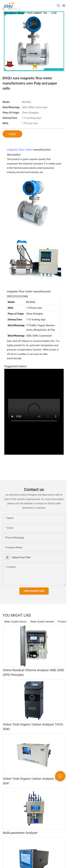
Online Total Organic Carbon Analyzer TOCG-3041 (33, 781)
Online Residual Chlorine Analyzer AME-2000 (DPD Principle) (33, 672)
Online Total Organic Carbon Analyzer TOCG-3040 (33, 727)
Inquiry (12, 134)
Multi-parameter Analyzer (20, 833)
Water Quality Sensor (16, 622)
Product (62, 622)
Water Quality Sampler (42, 622)
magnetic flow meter (20, 150)
